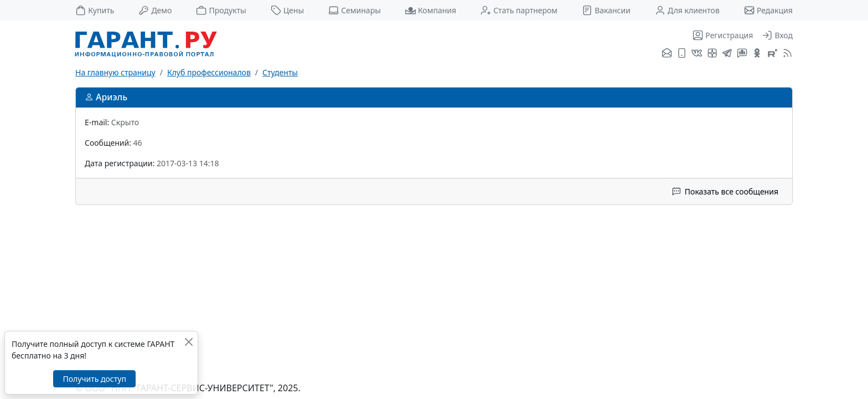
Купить (95, 10)
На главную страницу (115, 72)
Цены (288, 10)
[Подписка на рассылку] (667, 54)
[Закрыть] (188, 342)
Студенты (280, 72)
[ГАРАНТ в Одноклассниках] (757, 54)
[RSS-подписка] (786, 54)
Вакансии (606, 10)
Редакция (768, 10)
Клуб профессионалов (209, 72)
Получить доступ (94, 379)
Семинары (355, 10)
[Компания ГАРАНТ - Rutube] (773, 54)
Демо (155, 10)
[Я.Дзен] (712, 54)
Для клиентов (687, 10)
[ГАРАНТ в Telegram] (727, 54)
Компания (431, 10)
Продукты (221, 10)
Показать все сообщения (725, 191)
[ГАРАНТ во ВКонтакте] (697, 54)
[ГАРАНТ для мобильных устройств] (682, 54)
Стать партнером (519, 10)
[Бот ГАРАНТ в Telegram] (742, 54)
